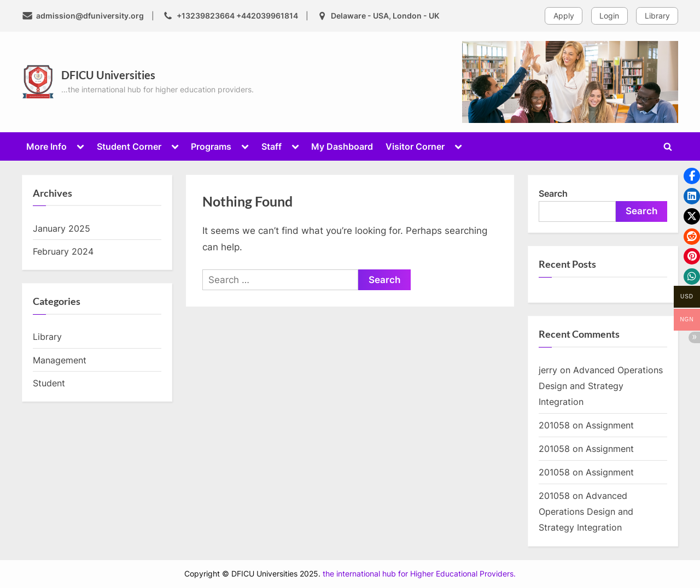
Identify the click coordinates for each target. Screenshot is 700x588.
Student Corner (129, 146)
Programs (211, 146)
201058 (554, 425)
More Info (46, 146)
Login (609, 16)
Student (49, 383)
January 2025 (62, 228)
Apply (564, 16)
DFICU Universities (108, 75)
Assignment (610, 425)
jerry (548, 370)
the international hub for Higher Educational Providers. (419, 574)
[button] (692, 176)
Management (60, 360)
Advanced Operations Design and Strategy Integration (601, 386)
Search (553, 193)
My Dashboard (342, 146)
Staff (272, 146)
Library (657, 16)
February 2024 (63, 251)
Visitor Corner (415, 146)
